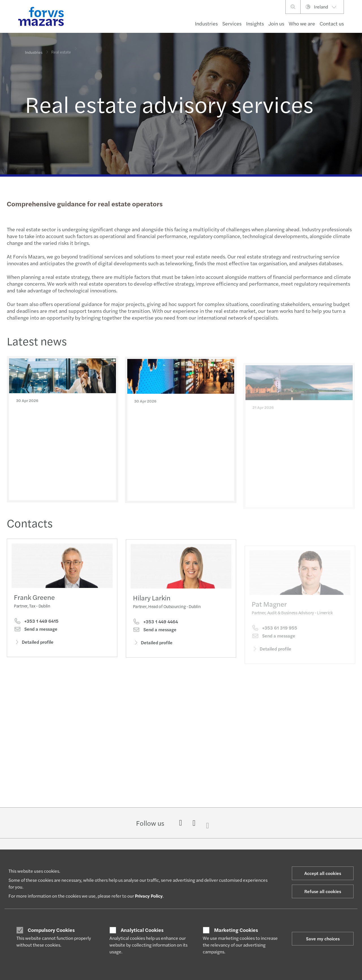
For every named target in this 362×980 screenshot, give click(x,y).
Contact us (332, 23)
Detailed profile (34, 644)
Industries (206, 23)
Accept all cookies (323, 873)
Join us (276, 23)
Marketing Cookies (236, 930)
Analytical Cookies (142, 930)
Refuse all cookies (323, 891)
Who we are (302, 23)
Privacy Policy (149, 896)
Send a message (36, 631)
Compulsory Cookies (51, 930)
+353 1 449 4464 (155, 632)
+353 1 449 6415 (36, 623)
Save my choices (323, 939)
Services (232, 23)
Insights (255, 23)
